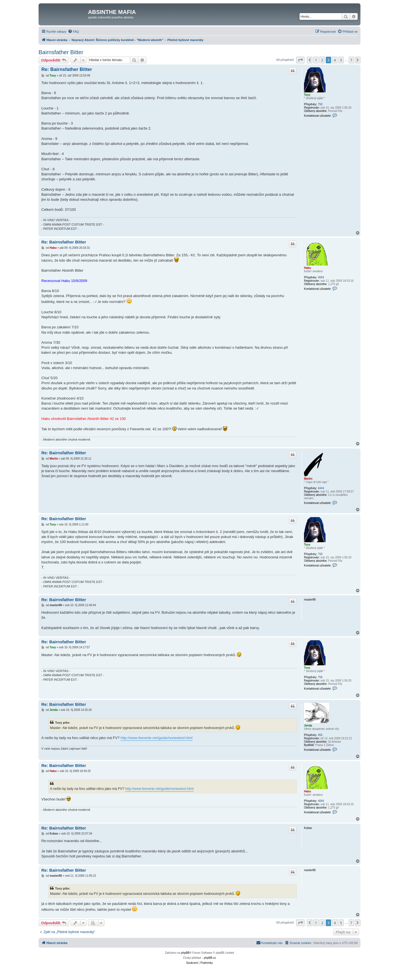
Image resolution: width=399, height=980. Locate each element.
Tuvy (307, 95)
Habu (307, 268)
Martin (308, 479)
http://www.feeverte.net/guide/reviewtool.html (156, 738)
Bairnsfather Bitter (61, 52)
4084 (321, 277)
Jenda (308, 726)
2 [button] (322, 60)
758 (320, 104)
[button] (300, 60)
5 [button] (341, 60)
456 (320, 735)
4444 (321, 488)
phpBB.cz (210, 958)
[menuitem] (73, 32)
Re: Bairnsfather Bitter (67, 69)
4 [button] (335, 60)
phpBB (185, 953)
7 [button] (351, 60)
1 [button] (316, 60)
